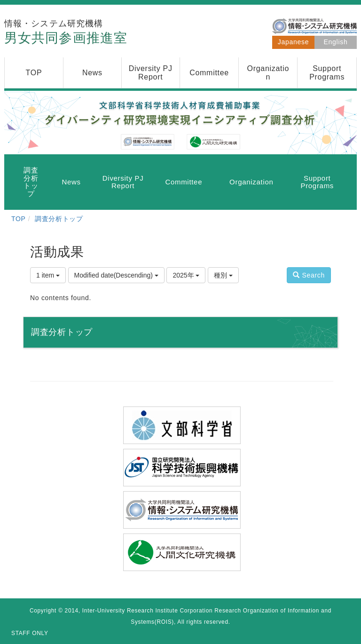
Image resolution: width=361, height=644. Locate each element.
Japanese (293, 42)
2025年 (186, 275)
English (336, 42)
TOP (19, 219)
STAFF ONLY (30, 633)
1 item (48, 275)
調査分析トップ (59, 219)
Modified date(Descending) (116, 275)
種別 (223, 275)
